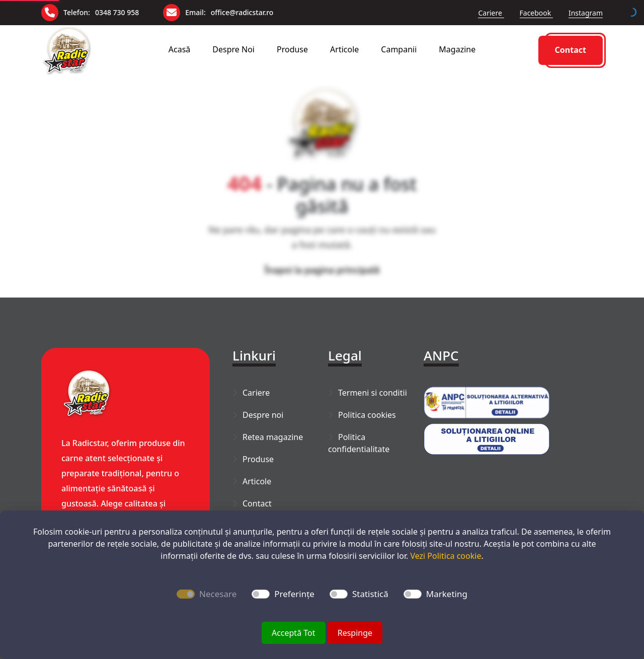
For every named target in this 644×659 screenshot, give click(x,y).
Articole (344, 49)
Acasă (180, 49)
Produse (292, 49)
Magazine (457, 49)
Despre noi (233, 49)
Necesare (218, 594)
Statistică (370, 594)
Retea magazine (273, 437)
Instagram (586, 13)
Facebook (536, 13)
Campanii (399, 49)
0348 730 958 (117, 12)
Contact (571, 50)
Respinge (355, 633)
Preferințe (294, 594)
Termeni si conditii (373, 393)
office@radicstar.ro (242, 12)
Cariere (491, 13)
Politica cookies (367, 415)
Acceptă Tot (294, 633)
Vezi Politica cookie (446, 556)
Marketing (447, 594)
